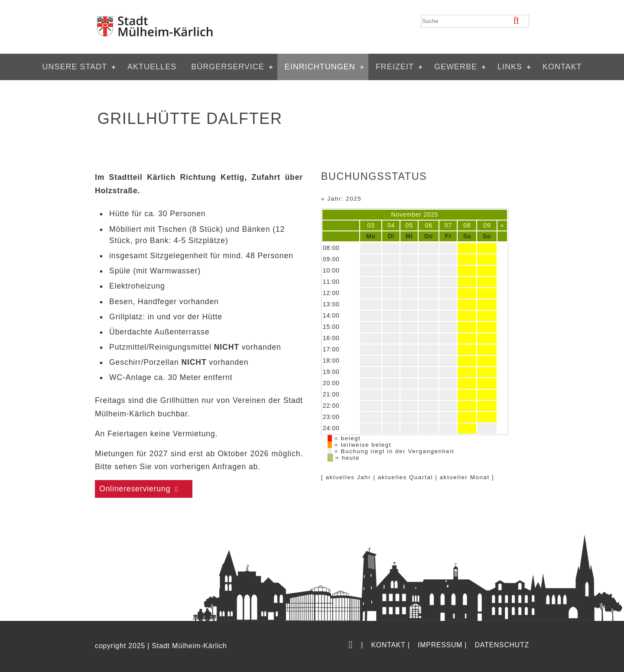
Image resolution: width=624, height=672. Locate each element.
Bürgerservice (228, 67)
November (406, 214)
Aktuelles (152, 67)
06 (429, 225)
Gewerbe (456, 67)
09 (487, 225)
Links (510, 67)
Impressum (440, 645)
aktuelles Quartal (405, 477)
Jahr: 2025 (344, 199)
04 (391, 225)
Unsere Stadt (75, 67)
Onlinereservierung (135, 489)
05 (409, 225)
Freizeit (395, 67)
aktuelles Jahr (348, 477)
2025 (431, 214)
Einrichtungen (320, 67)
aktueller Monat (465, 477)
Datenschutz (502, 645)
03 (371, 225)
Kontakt (562, 67)
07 (448, 225)
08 (467, 225)
